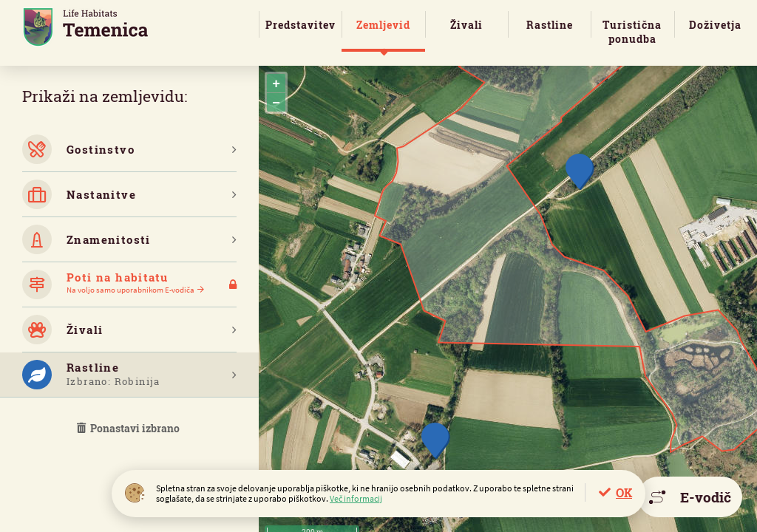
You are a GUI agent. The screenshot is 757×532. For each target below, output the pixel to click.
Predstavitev (301, 25)
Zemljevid (383, 25)
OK (624, 492)
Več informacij (356, 498)
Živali (466, 25)
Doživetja (715, 25)
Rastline (550, 25)
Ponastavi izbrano (129, 428)
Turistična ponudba (632, 32)
